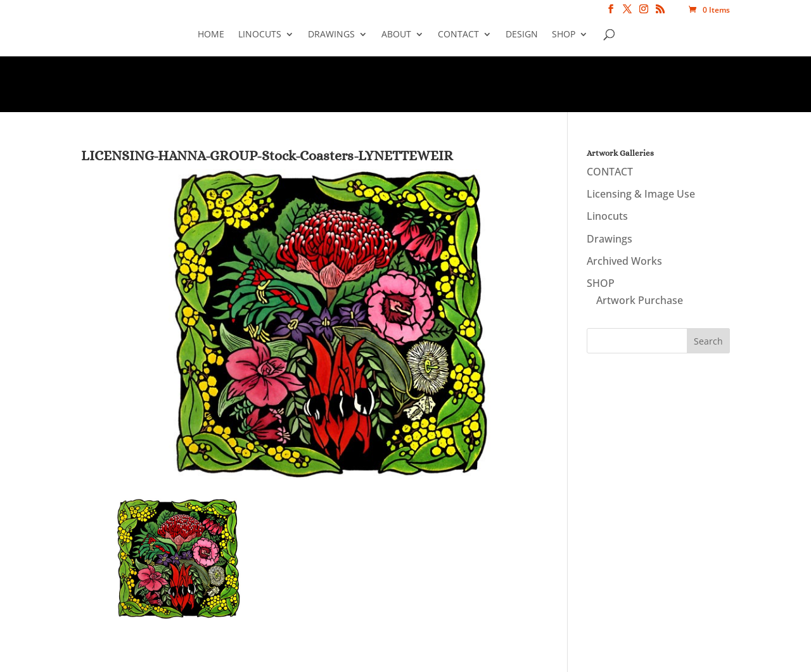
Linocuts (260, 35)
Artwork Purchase (640, 300)
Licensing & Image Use (641, 194)
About (396, 35)
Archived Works (624, 261)
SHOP (564, 35)
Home (211, 35)
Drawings (331, 35)
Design (522, 35)
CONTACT (458, 35)
